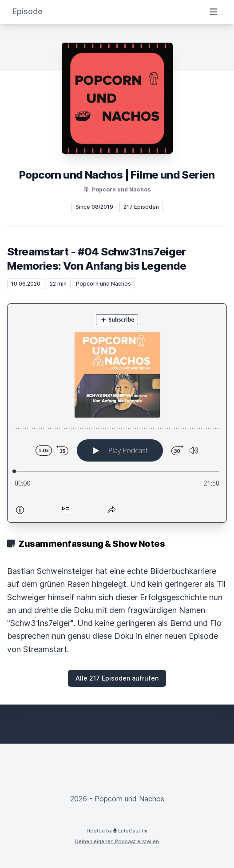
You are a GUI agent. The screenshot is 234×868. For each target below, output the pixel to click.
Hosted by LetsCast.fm (117, 831)
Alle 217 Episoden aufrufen (117, 678)
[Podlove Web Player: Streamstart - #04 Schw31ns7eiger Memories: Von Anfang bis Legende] (117, 413)
